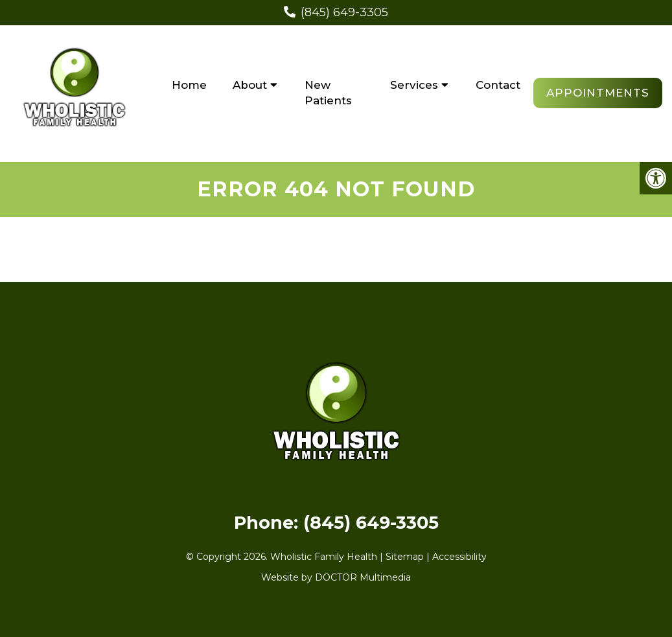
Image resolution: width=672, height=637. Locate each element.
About (250, 85)
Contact (498, 85)
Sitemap (405, 557)
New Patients (328, 93)
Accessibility (459, 557)
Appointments (598, 93)
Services (414, 85)
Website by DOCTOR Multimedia (336, 577)
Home (189, 85)
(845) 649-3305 (344, 12)
